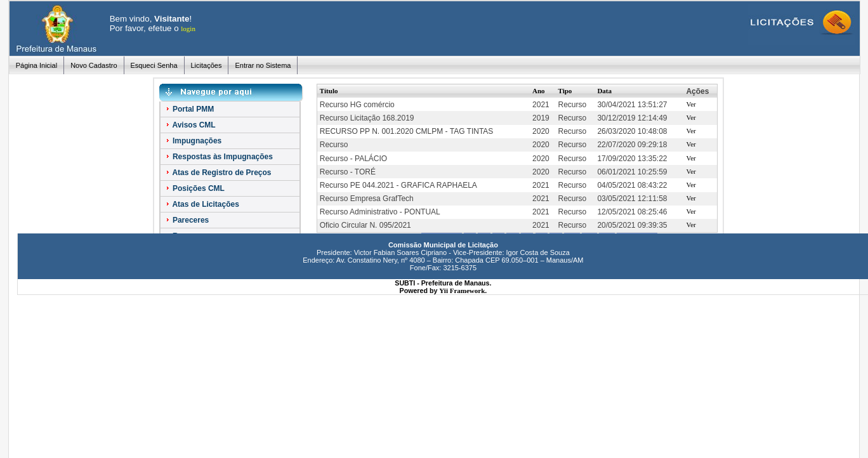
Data (604, 91)
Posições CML (194, 188)
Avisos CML (190, 125)
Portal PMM (189, 109)
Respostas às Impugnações (219, 157)
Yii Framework (462, 291)
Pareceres (187, 220)
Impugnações (193, 141)
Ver (691, 104)
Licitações (207, 65)
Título (329, 91)
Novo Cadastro (94, 65)
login (188, 29)
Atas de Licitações (202, 204)
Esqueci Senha (154, 65)
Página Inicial (36, 65)
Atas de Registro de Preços (218, 173)
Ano (539, 91)
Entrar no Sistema (263, 65)
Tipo (565, 91)
